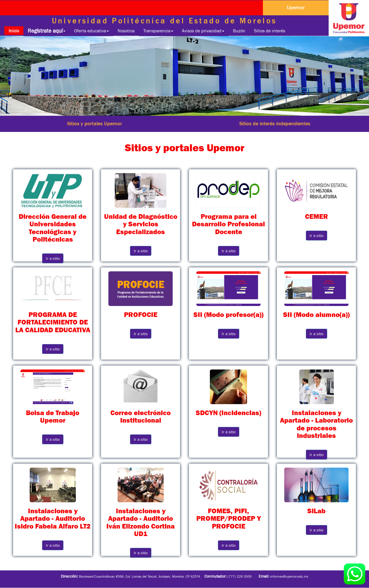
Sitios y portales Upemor (95, 124)
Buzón (239, 31)
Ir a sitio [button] (53, 258)
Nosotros (126, 31)
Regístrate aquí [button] (47, 31)
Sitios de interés (270, 31)
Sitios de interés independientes (275, 124)
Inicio (16, 30)
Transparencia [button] (158, 31)
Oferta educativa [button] (92, 31)
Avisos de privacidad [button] (203, 31)
